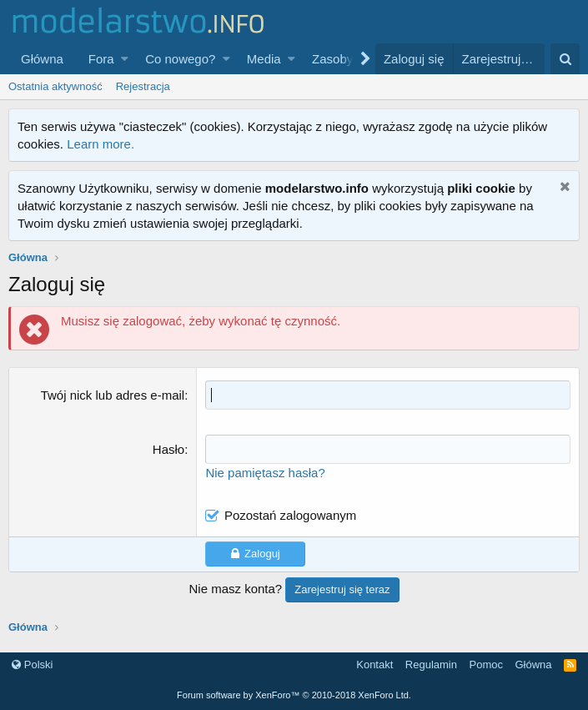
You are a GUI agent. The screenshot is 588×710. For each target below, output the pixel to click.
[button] (125, 59)
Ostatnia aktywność (55, 86)
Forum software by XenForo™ (294, 695)
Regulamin (431, 665)
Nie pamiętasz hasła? (265, 473)
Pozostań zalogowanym (290, 515)
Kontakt (374, 665)
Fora (101, 59)
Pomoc (485, 665)
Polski (32, 665)
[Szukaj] (565, 59)
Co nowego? (180, 59)
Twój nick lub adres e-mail (113, 395)
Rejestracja (143, 86)
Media (264, 59)
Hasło (168, 449)
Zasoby (332, 59)
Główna (42, 59)
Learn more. (101, 144)
